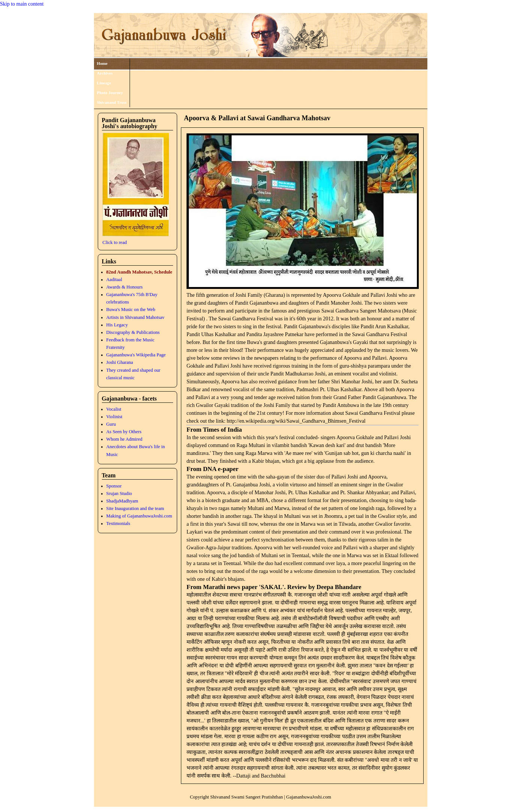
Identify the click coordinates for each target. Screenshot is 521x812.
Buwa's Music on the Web (131, 310)
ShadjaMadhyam (122, 501)
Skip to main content (22, 4)
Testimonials (118, 523)
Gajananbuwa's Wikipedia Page (136, 355)
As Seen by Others (124, 432)
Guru (111, 424)
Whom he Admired (125, 439)
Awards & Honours (125, 287)
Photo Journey (110, 93)
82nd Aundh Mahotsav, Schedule (139, 272)
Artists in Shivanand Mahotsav (136, 317)
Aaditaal (114, 280)
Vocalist (114, 409)
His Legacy (117, 325)
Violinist (114, 417)
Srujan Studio (119, 493)
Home (102, 63)
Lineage (104, 83)
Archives (105, 73)
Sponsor (114, 486)
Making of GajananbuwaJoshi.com (139, 516)
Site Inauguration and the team (135, 508)
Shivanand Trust (112, 102)
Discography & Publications (133, 332)
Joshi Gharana (120, 362)
